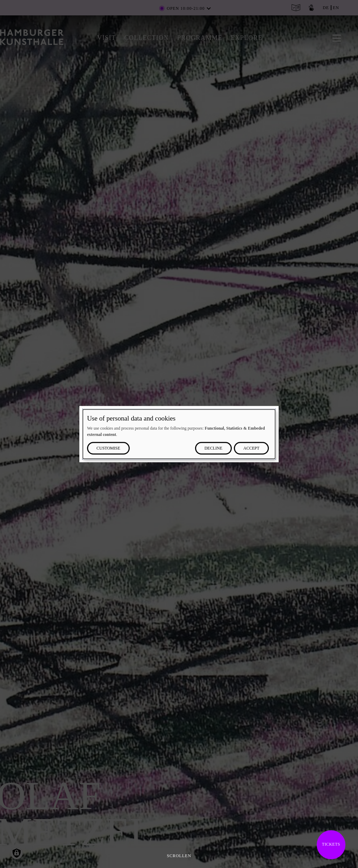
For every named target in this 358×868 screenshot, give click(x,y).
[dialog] (179, 434)
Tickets (331, 844)
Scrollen (179, 856)
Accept (251, 448)
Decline (213, 448)
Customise (108, 448)
